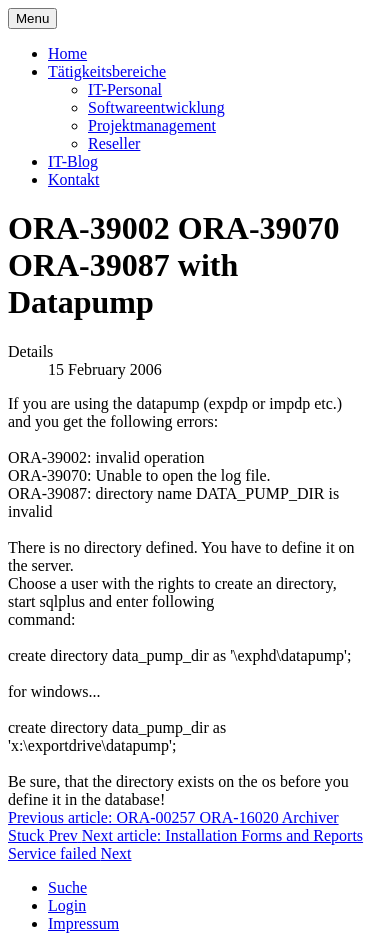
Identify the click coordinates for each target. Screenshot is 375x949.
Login (67, 905)
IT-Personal (125, 89)
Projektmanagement (152, 125)
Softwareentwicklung (156, 107)
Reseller (114, 143)
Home (67, 53)
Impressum (83, 923)
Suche (67, 887)
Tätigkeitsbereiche (107, 71)
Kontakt (74, 179)
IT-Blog (73, 161)
